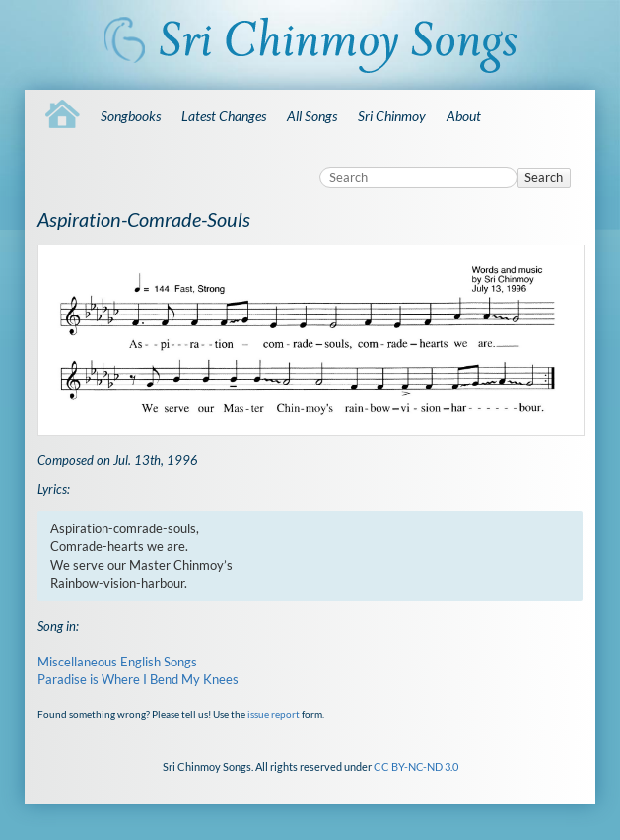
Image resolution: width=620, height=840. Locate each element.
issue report (274, 714)
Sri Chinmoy (392, 116)
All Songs (312, 116)
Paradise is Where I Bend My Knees (138, 679)
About (464, 116)
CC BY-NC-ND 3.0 (416, 767)
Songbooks (131, 116)
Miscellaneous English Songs (117, 662)
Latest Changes (224, 116)
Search (544, 177)
